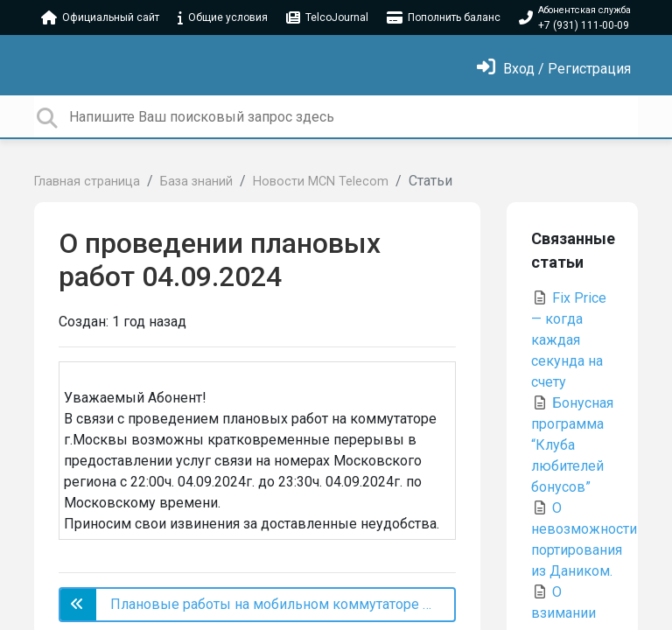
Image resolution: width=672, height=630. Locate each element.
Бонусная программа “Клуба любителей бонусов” (572, 445)
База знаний (196, 182)
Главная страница (87, 182)
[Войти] (554, 69)
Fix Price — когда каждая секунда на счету (569, 340)
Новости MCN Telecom (321, 182)
